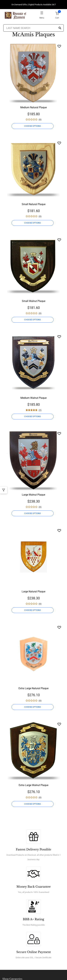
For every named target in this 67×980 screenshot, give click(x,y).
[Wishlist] (59, 46)
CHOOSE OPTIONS (32, 126)
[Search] (60, 28)
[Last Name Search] (33, 28)
